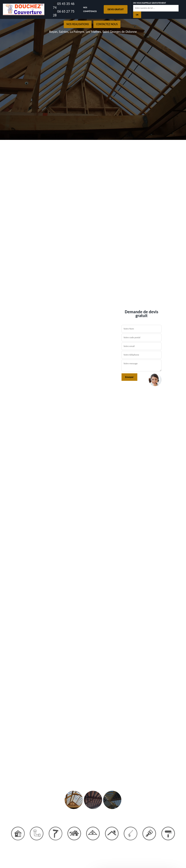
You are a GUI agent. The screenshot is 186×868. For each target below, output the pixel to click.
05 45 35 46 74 (64, 6)
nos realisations (78, 24)
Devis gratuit (116, 9)
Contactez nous (107, 24)
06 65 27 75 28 (64, 13)
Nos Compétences (90, 9)
